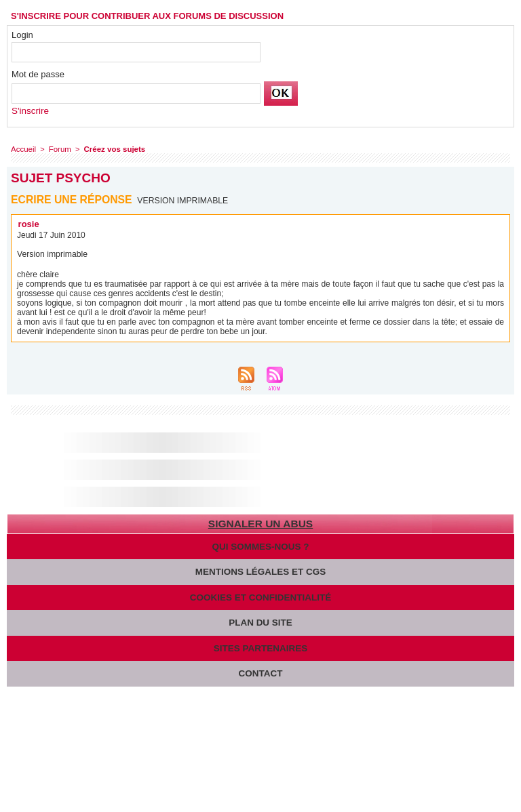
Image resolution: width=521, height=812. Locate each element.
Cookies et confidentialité (261, 596)
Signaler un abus (260, 524)
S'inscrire (30, 111)
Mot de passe (38, 74)
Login (22, 35)
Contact (261, 671)
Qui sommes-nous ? (260, 546)
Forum (58, 149)
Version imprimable (184, 201)
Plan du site (260, 621)
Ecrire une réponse (72, 200)
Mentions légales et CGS (260, 571)
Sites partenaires (260, 646)
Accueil (23, 149)
